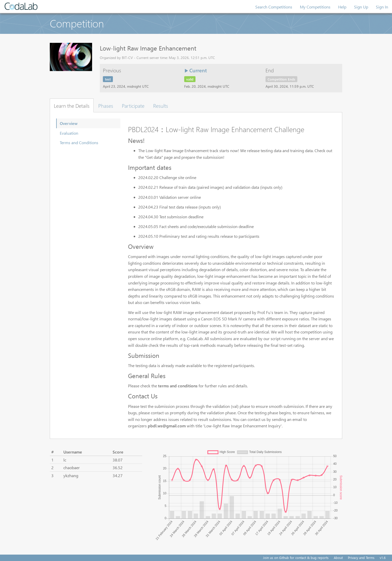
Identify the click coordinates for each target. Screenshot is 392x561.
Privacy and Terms (361, 558)
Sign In (382, 7)
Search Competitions (274, 7)
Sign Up (361, 7)
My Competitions (315, 7)
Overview (69, 123)
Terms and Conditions (79, 142)
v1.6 (383, 558)
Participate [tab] (133, 105)
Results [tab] (161, 105)
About (338, 558)
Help (342, 7)
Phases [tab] (106, 105)
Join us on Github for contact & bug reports (296, 558)
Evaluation (69, 133)
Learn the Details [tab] (72, 105)
